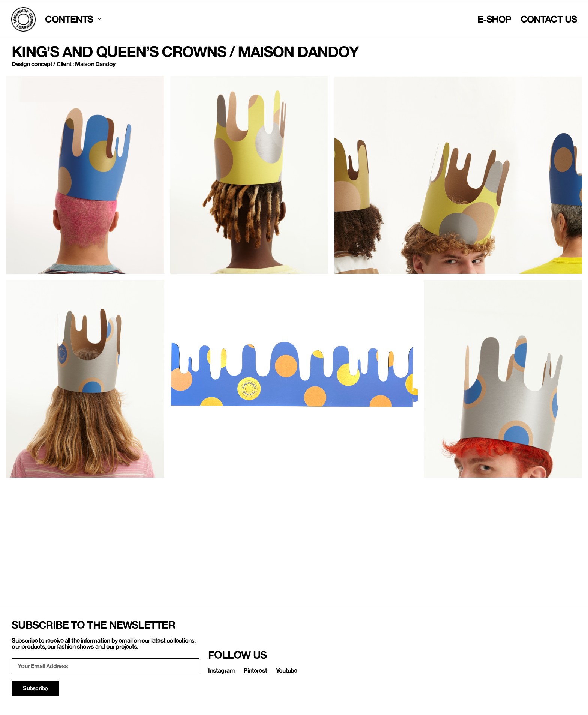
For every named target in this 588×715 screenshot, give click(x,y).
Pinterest (255, 670)
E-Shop (494, 19)
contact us (549, 19)
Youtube (286, 670)
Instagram (221, 670)
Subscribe (35, 688)
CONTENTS (73, 19)
